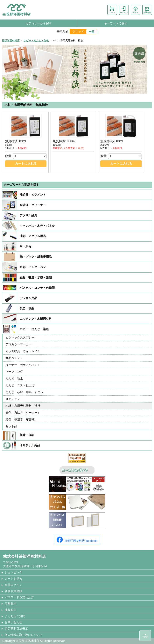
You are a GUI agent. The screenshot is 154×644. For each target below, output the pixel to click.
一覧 (92, 32)
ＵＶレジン (13, 399)
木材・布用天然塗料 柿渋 (24, 406)
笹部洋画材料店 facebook (77, 540)
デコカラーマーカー (19, 344)
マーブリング (14, 372)
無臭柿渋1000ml (64, 141)
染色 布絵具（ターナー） (23, 413)
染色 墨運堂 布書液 (20, 419)
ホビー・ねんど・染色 (36, 40)
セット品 (11, 426)
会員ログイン (13, 585)
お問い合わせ (13, 622)
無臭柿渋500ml (16, 141)
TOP (145, 637)
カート (112, 10)
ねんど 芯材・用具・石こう (24, 392)
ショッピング (13, 572)
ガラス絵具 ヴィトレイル (23, 351)
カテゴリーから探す (39, 23)
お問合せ (147, 10)
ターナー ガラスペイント (23, 365)
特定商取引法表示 (16, 628)
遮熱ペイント (14, 358)
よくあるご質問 (15, 616)
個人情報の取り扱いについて (24, 635)
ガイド (136, 10)
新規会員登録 (13, 591)
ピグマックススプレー (20, 337)
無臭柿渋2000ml (112, 141)
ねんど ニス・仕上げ (20, 385)
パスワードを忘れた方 (19, 597)
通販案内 (10, 610)
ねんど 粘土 (14, 378)
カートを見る (13, 579)
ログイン (124, 10)
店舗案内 (10, 604)
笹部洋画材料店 (11, 40)
